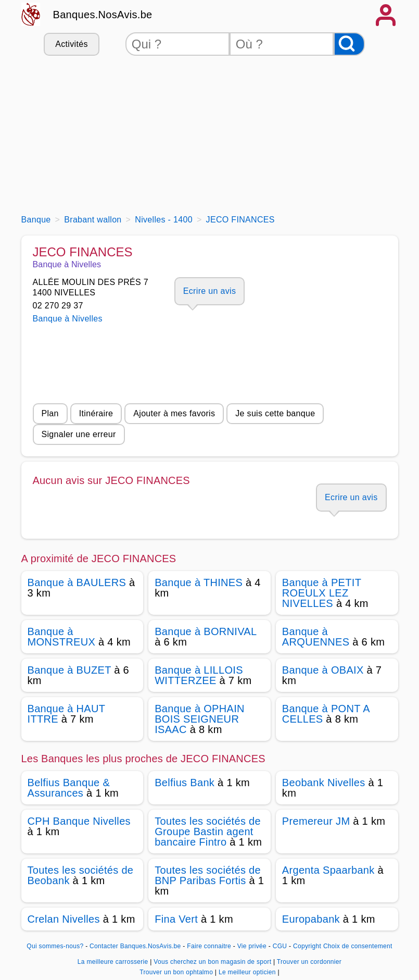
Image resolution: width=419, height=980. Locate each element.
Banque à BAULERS (77, 582)
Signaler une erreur (79, 434)
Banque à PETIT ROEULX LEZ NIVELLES (322, 593)
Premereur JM (316, 821)
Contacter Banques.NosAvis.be (135, 946)
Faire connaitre (209, 946)
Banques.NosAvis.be (103, 15)
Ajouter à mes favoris (174, 413)
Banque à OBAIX (323, 670)
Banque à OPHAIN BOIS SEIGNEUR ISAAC (200, 719)
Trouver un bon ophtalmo (177, 972)
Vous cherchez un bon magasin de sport (213, 962)
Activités (71, 44)
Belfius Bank (185, 783)
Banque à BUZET (69, 670)
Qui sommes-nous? (55, 946)
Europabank (311, 919)
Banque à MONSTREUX (62, 637)
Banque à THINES (199, 582)
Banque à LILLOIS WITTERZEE (199, 675)
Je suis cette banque (275, 413)
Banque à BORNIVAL (206, 631)
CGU (280, 946)
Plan (50, 413)
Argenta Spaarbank (328, 870)
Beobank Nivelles (324, 783)
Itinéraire (96, 413)
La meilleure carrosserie (114, 962)
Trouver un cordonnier (309, 962)
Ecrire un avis (209, 291)
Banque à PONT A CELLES (326, 714)
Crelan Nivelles (64, 919)
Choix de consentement (358, 946)
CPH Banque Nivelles (79, 821)
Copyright (307, 946)
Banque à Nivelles (68, 319)
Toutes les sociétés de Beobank (81, 875)
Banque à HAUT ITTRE (66, 714)
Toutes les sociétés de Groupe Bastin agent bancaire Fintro (208, 832)
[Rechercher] (349, 44)
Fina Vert (176, 919)
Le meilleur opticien (248, 972)
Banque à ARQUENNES (316, 637)
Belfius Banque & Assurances (69, 788)
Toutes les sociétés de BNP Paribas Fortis (208, 875)
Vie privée (252, 946)
